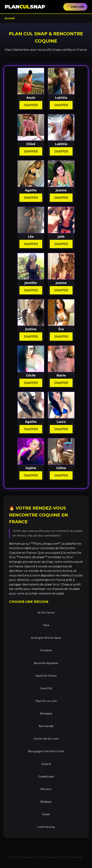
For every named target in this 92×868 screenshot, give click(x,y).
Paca (46, 625)
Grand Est (46, 688)
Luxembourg (46, 827)
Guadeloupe (46, 776)
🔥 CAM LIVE (75, 7)
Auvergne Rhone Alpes (46, 638)
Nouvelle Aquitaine (46, 663)
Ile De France (46, 613)
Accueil (10, 18)
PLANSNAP (25, 7)
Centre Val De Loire (46, 739)
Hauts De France (46, 676)
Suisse (46, 814)
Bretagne (46, 714)
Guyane (46, 764)
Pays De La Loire (46, 701)
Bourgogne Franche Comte (46, 751)
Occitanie (46, 650)
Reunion (46, 789)
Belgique (46, 802)
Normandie (46, 726)
